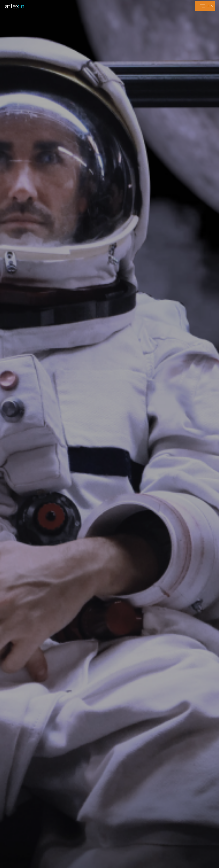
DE (208, 6)
